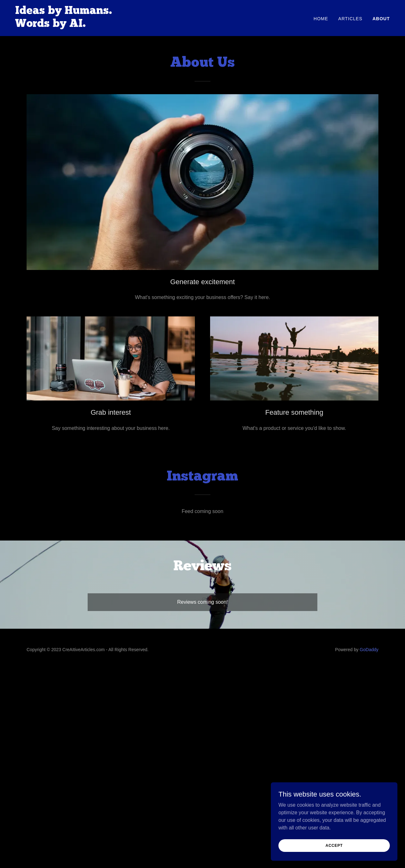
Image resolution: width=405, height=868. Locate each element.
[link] (64, 25)
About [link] (381, 19)
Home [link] (321, 19)
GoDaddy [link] (369, 650)
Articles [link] (350, 19)
